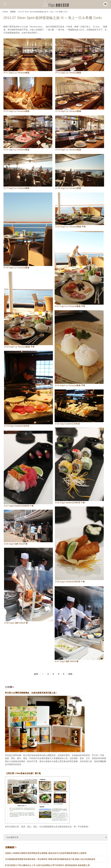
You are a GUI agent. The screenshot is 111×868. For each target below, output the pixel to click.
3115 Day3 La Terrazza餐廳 (28, 133)
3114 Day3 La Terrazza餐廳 (80, 95)
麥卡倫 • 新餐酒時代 (14, 865)
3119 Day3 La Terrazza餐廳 (28, 231)
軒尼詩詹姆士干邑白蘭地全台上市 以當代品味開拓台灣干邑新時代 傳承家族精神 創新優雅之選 (47, 850)
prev (36, 659)
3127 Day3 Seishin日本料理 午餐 (32, 467)
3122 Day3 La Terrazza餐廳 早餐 (34, 307)
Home (5, 12)
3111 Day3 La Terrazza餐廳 (28, 56)
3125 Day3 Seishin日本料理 (73, 403)
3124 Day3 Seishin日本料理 (34, 383)
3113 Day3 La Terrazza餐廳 (28, 95)
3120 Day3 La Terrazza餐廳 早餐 (80, 210)
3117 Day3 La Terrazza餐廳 (28, 172)
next (70, 659)
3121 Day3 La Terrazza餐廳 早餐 (73, 271)
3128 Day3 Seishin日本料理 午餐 (76, 531)
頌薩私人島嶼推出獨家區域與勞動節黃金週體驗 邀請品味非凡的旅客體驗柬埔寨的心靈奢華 (46, 838)
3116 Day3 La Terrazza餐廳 (80, 133)
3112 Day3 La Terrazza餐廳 (80, 56)
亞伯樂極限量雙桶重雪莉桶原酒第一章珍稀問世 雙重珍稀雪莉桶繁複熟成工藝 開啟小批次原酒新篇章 (50, 844)
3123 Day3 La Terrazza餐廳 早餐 (73, 347)
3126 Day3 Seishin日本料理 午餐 (76, 457)
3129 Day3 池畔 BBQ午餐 (32, 521)
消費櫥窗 (11, 833)
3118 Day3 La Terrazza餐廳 (80, 172)
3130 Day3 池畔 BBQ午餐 (34, 575)
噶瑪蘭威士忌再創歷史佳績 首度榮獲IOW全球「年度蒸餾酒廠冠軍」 (36, 856)
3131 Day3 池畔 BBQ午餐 (73, 614)
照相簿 (13, 12)
